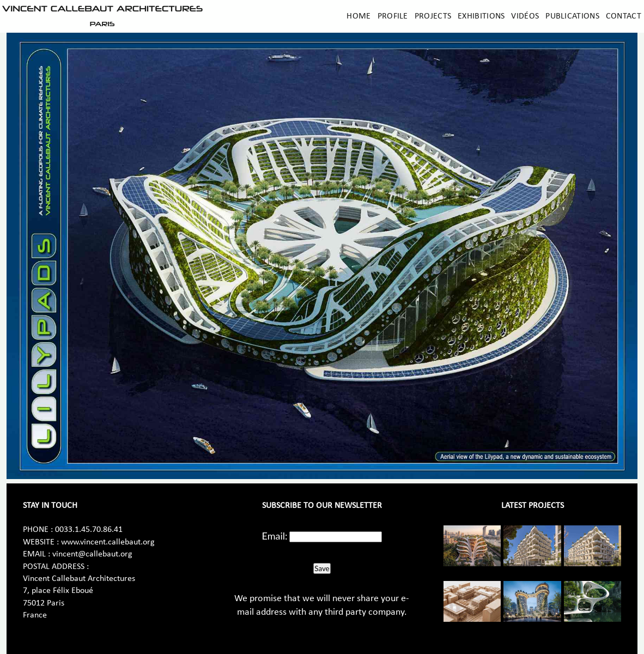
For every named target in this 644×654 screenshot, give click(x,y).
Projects (433, 16)
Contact (624, 16)
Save (322, 568)
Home (359, 16)
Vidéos (525, 16)
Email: (275, 536)
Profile (393, 16)
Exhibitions (481, 16)
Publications (572, 16)
